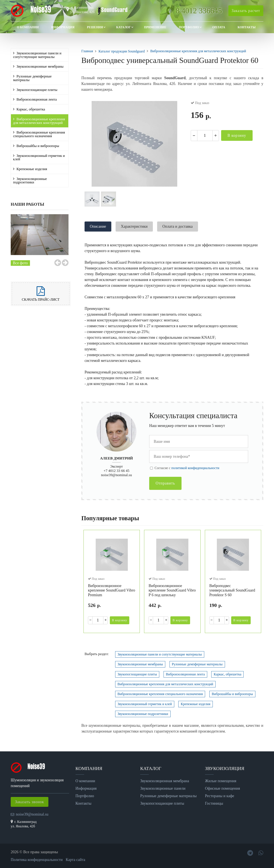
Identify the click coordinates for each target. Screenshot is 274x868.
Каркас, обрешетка (31, 109)
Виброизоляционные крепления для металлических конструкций (39, 121)
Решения (95, 27)
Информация (63, 27)
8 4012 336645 (199, 11)
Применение (155, 27)
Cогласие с (187, 468)
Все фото (20, 263)
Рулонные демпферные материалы (32, 78)
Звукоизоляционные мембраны (40, 66)
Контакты (247, 27)
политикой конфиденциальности (195, 468)
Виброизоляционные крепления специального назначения (39, 134)
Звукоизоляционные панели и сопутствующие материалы (37, 55)
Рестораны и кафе (220, 796)
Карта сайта (75, 860)
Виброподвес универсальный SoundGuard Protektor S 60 (232, 590)
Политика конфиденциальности (37, 860)
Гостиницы (214, 803)
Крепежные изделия (32, 169)
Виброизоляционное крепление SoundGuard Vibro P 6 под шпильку (172, 590)
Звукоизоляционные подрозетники (30, 181)
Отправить (165, 483)
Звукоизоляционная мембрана (165, 781)
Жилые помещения (221, 781)
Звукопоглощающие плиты (37, 90)
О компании (28, 27)
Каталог (124, 27)
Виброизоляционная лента (37, 99)
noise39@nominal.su (116, 475)
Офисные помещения (223, 788)
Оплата (219, 27)
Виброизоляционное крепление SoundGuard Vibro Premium (112, 590)
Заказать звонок (30, 802)
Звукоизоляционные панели (163, 788)
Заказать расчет (246, 11)
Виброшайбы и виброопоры (38, 146)
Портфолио (189, 27)
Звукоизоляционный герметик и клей (39, 158)
